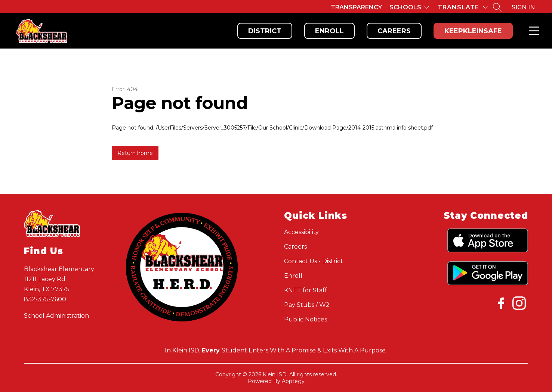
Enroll (329, 31)
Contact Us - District (314, 261)
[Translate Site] (463, 7)
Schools (405, 7)
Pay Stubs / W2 (307, 305)
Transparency (356, 7)
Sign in (523, 7)
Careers (394, 31)
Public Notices (306, 319)
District (265, 31)
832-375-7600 (45, 299)
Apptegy (293, 381)
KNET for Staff (306, 290)
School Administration (56, 316)
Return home (135, 153)
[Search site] (497, 7)
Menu (532, 31)
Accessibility (301, 232)
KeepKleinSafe (473, 31)
